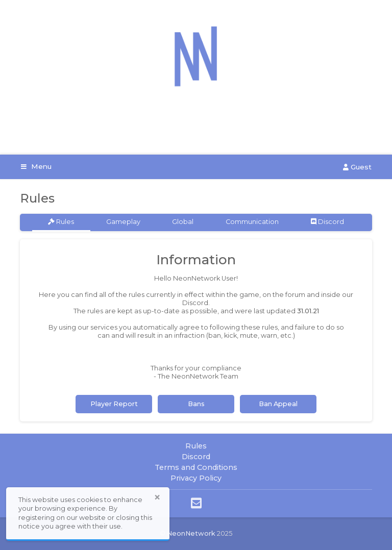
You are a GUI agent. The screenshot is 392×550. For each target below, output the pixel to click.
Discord (327, 222)
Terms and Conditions (196, 467)
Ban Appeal (278, 404)
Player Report (114, 404)
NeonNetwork (191, 533)
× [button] (157, 497)
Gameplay (123, 222)
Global (183, 222)
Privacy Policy (196, 478)
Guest (357, 167)
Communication (252, 222)
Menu (36, 166)
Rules (61, 222)
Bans (196, 404)
